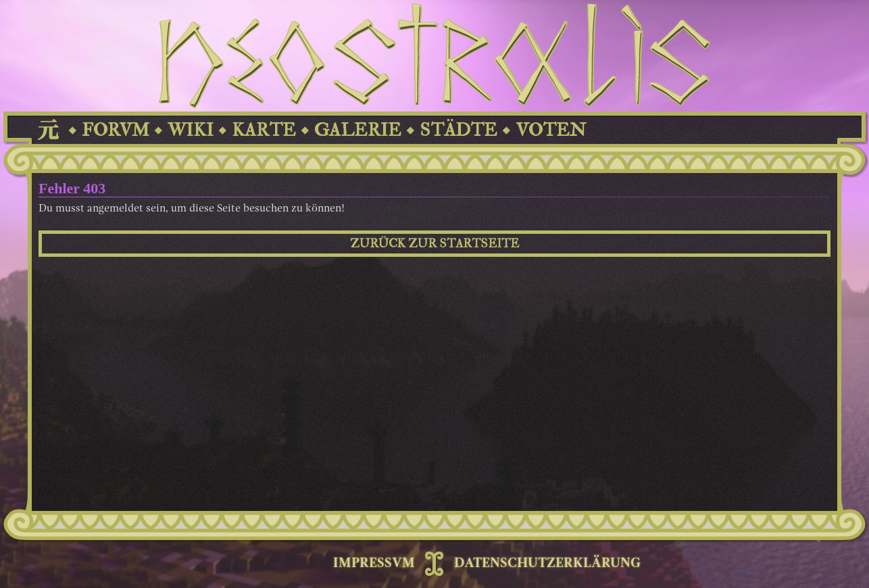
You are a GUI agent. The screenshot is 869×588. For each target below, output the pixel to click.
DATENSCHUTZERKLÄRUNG (547, 564)
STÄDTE (458, 130)
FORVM (116, 130)
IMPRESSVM (374, 564)
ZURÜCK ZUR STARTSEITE (434, 244)
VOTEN (551, 130)
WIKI (191, 130)
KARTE (264, 130)
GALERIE (358, 130)
